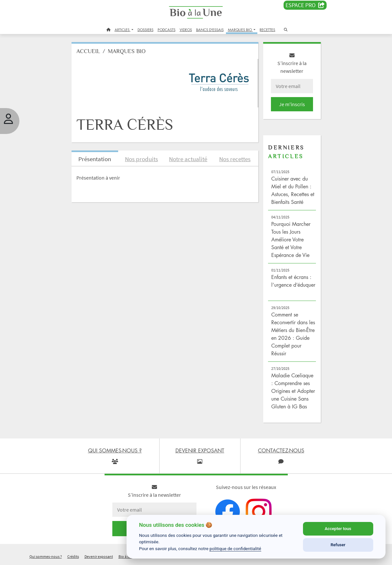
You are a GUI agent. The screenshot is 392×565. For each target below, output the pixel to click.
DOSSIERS (146, 30)
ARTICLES (123, 30)
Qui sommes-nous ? (46, 556)
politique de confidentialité (235, 548)
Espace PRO (305, 5)
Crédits (73, 556)
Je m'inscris (292, 104)
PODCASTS (167, 30)
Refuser (338, 545)
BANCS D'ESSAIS (210, 30)
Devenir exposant (99, 556)
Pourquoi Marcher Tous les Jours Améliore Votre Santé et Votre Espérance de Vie (291, 239)
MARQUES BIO (240, 30)
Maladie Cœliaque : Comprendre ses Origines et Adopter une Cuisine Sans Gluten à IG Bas (293, 391)
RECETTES (267, 30)
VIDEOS (186, 30)
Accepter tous (338, 529)
